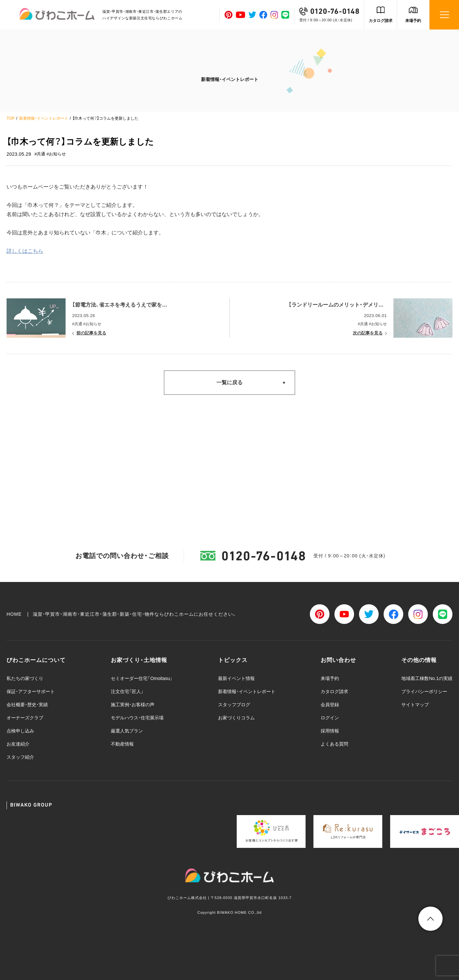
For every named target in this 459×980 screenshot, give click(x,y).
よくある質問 (334, 744)
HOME (14, 614)
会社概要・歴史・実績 (27, 705)
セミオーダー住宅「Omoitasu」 (142, 678)
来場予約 (413, 21)
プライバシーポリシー (424, 691)
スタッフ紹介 (20, 757)
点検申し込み (20, 731)
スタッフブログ (234, 705)
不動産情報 (122, 744)
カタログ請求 (381, 21)
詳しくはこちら (25, 251)
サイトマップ (415, 705)
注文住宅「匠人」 (127, 691)
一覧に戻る (229, 382)
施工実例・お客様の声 (133, 705)
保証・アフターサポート (31, 691)
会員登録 (330, 705)
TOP (10, 118)
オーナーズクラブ (25, 718)
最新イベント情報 (236, 678)
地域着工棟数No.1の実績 (427, 678)
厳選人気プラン (127, 731)
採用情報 (330, 731)
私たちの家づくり (25, 678)
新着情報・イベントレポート (44, 118)
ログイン (330, 718)
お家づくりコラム (236, 718)
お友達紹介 (18, 744)
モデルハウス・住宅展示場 (137, 718)
